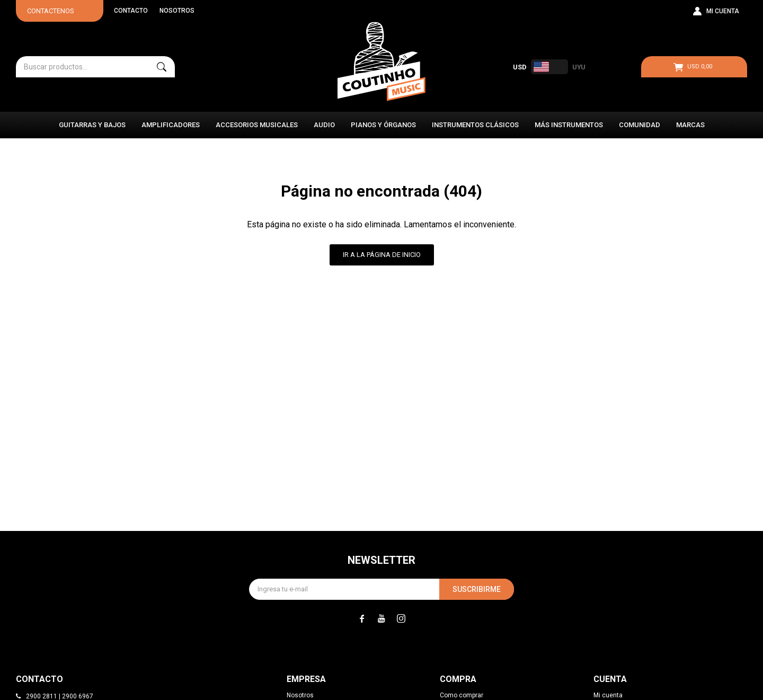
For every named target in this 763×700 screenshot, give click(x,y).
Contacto (131, 11)
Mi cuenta (608, 695)
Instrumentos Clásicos (475, 125)
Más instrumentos (569, 125)
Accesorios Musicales (257, 125)
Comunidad (640, 125)
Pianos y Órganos (383, 125)
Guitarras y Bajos (92, 125)
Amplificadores (171, 125)
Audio (324, 125)
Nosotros (177, 11)
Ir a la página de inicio (382, 255)
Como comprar (462, 695)
